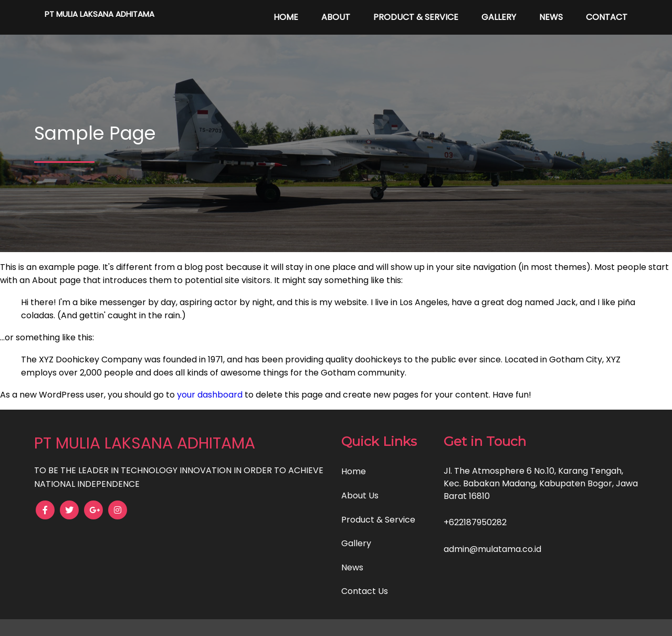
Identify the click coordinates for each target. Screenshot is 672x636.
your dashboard (210, 395)
